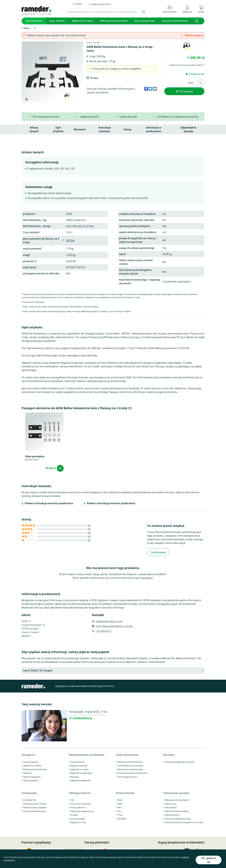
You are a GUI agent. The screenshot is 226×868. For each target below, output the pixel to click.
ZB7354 (70, 241)
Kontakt (74, 814)
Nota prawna (171, 807)
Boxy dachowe (57, 21)
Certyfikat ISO (30, 799)
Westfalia (122, 818)
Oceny (127, 129)
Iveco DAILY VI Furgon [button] (38, 669)
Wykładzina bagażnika (80, 780)
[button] (187, 9)
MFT (120, 807)
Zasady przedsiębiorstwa (34, 810)
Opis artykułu (58, 129)
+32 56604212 (103, 630)
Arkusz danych (34, 129)
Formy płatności (78, 807)
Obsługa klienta (80, 792)
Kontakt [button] (78, 4)
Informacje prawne (176, 792)
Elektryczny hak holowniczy (130, 761)
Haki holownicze (34, 21)
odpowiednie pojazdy (188, 129)
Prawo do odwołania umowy (178, 818)
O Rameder (29, 792)
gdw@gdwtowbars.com (109, 620)
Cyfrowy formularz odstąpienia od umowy (184, 821)
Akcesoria (80, 129)
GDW (120, 803)
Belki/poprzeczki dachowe (114, 21)
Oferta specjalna (31, 780)
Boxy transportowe (145, 21)
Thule (120, 814)
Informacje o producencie (154, 129)
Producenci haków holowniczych (132, 772)
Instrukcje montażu (105, 129)
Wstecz (27, 28)
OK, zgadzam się (208, 861)
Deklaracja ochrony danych (177, 799)
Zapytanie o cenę (78, 821)
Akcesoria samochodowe (175, 21)
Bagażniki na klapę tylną (81, 772)
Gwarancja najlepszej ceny (82, 810)
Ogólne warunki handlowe (177, 810)
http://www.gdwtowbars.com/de (114, 625)
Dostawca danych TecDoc (35, 803)
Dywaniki (27, 772)
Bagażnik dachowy (79, 765)
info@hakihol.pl (82, 717)
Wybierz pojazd (192, 35)
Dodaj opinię (158, 552)
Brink (120, 799)
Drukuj (94, 78)
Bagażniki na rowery (83, 21)
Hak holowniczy (78, 761)
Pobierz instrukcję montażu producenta (49, 503)
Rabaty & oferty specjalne (35, 807)
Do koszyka (186, 91)
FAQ (72, 799)
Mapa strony (171, 803)
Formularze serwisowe (81, 803)
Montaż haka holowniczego (130, 768)
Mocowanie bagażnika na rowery (180, 761)
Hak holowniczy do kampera (131, 765)
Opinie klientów (172, 814)
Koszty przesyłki (78, 818)
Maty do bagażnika (32, 776)
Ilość (191, 83)
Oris (120, 810)
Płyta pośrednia (35, 456)
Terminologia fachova (127, 776)
